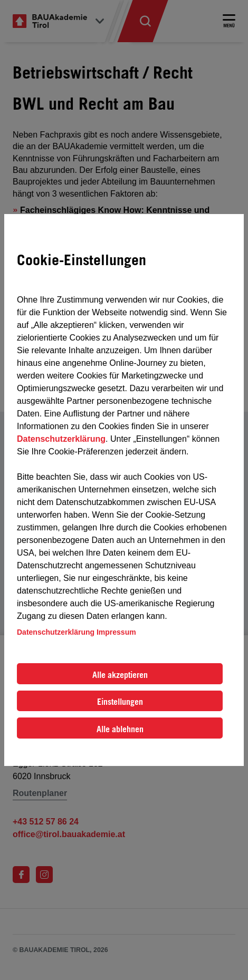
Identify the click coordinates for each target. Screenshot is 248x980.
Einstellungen (120, 702)
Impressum (116, 632)
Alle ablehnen (120, 729)
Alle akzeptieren (120, 675)
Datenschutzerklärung (61, 439)
